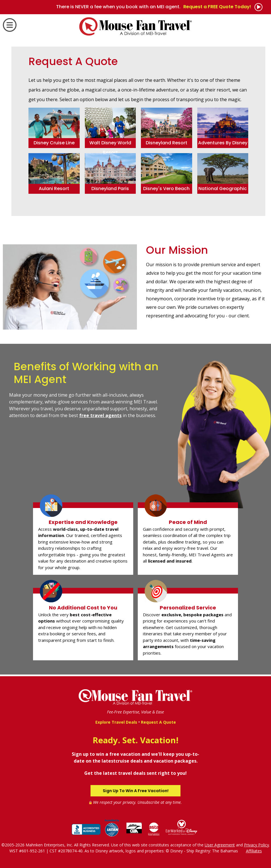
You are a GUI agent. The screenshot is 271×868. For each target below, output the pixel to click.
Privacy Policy (256, 845)
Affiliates (254, 851)
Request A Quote (158, 722)
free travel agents (100, 415)
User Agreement (220, 845)
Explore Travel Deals (116, 722)
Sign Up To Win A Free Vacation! (136, 791)
